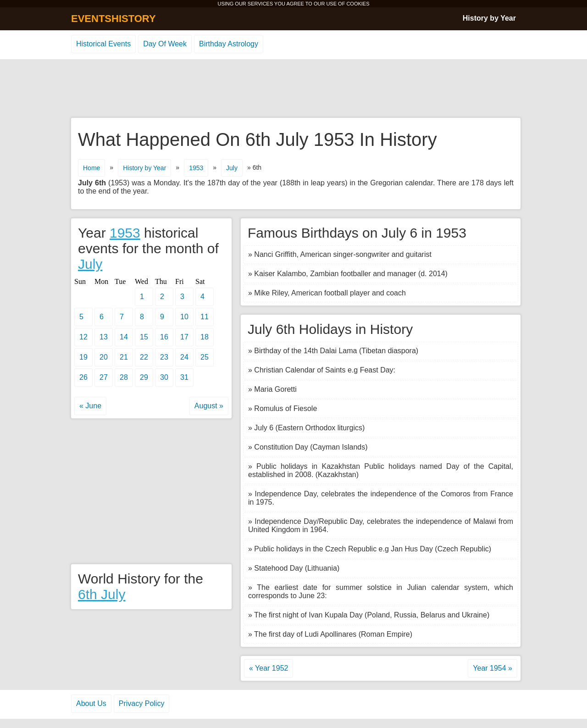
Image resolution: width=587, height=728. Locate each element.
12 (83, 337)
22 (144, 357)
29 (144, 377)
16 (164, 337)
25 (205, 357)
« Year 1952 (269, 668)
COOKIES (358, 4)
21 (124, 357)
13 (104, 337)
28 (124, 377)
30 (164, 377)
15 (144, 337)
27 (104, 377)
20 (104, 357)
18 (205, 337)
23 (164, 357)
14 (124, 337)
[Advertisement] (293, 89)
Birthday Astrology (229, 44)
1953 (196, 168)
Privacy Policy (142, 703)
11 (205, 317)
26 (83, 377)
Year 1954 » (493, 668)
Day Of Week (165, 44)
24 (184, 357)
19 (83, 357)
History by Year (489, 18)
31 (184, 377)
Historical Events (103, 44)
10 (184, 317)
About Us (91, 703)
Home (91, 168)
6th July (102, 594)
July (232, 168)
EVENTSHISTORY (114, 19)
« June (90, 406)
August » (209, 406)
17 (184, 337)
